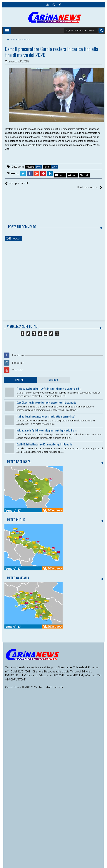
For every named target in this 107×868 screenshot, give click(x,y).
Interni (47, 167)
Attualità (30, 167)
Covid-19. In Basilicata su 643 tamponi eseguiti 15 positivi (44, 440)
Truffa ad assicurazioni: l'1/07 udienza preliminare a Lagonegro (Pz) (49, 384)
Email (60, 175)
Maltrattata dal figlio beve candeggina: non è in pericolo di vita (46, 426)
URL (85, 175)
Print (73, 175)
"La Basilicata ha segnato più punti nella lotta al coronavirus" (46, 412)
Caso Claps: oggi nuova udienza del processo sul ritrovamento (46, 398)
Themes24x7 (54, 867)
